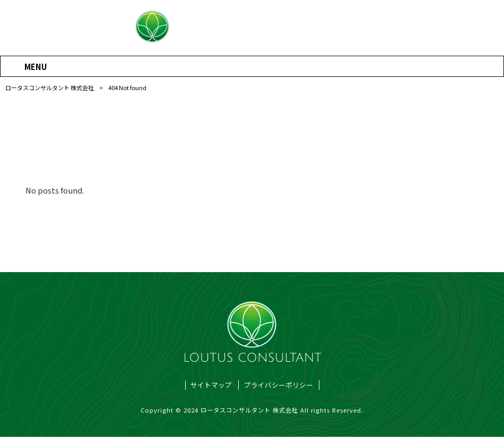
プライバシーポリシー (279, 385)
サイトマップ (211, 385)
